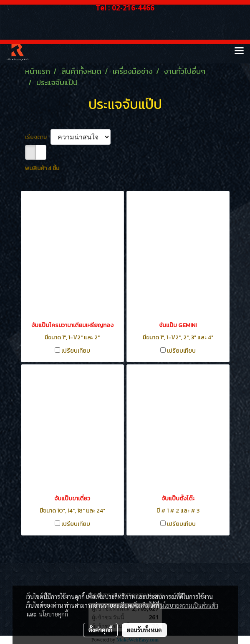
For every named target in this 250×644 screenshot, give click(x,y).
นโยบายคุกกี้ (53, 614)
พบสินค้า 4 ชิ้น (42, 168)
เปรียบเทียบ (76, 351)
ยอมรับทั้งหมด (144, 630)
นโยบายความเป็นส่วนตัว (189, 605)
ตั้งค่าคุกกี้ (100, 630)
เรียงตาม (38, 137)
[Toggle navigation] (239, 51)
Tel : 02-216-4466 (125, 8)
